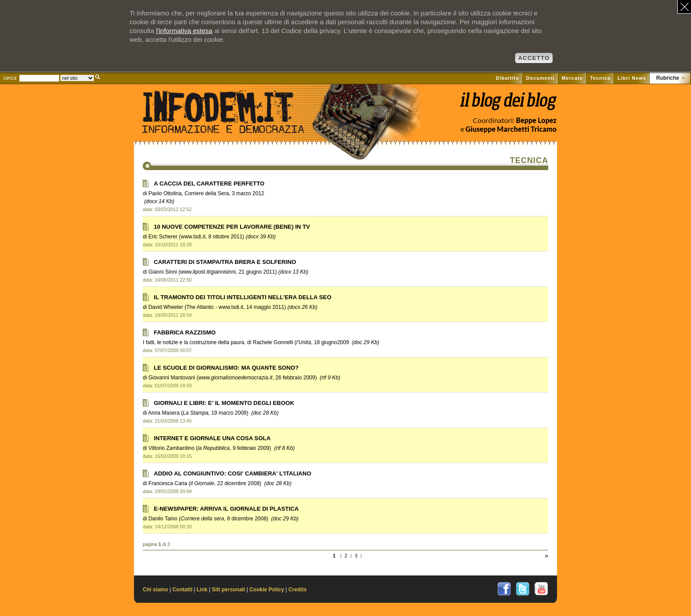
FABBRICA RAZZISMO (185, 332)
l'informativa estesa (184, 31)
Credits (297, 590)
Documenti (541, 78)
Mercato (572, 78)
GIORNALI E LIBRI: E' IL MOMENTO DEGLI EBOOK (224, 403)
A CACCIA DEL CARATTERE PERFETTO (209, 184)
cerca (10, 78)
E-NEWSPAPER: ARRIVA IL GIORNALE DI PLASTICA (226, 509)
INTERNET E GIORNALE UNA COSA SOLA (212, 438)
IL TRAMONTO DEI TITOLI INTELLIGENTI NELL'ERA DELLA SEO (243, 297)
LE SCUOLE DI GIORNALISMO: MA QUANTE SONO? (226, 368)
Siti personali (228, 590)
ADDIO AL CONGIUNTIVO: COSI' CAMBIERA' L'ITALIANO (232, 473)
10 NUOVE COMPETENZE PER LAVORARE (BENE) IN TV (232, 227)
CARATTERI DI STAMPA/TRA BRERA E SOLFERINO (225, 262)
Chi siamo (155, 590)
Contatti (182, 590)
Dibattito (507, 78)
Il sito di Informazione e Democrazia (237, 126)
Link (202, 590)
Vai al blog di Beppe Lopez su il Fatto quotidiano (508, 105)
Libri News (632, 78)
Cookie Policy (267, 590)
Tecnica (600, 78)
